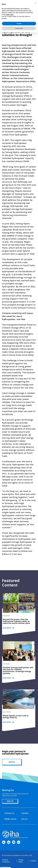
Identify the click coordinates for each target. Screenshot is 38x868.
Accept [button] (19, 24)
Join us (24, 819)
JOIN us (12, 762)
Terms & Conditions (6, 861)
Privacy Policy (21, 861)
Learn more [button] (19, 28)
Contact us (9, 813)
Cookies (33, 861)
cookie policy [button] (9, 15)
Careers (25, 813)
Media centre (10, 819)
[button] (35, 3)
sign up (10, 801)
